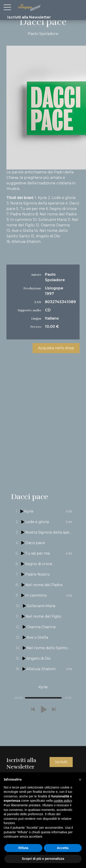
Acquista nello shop (56, 348)
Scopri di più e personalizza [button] (43, 859)
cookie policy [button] (63, 801)
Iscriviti (61, 762)
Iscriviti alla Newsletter (29, 17)
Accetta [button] (63, 848)
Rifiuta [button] (23, 848)
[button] (33, 710)
